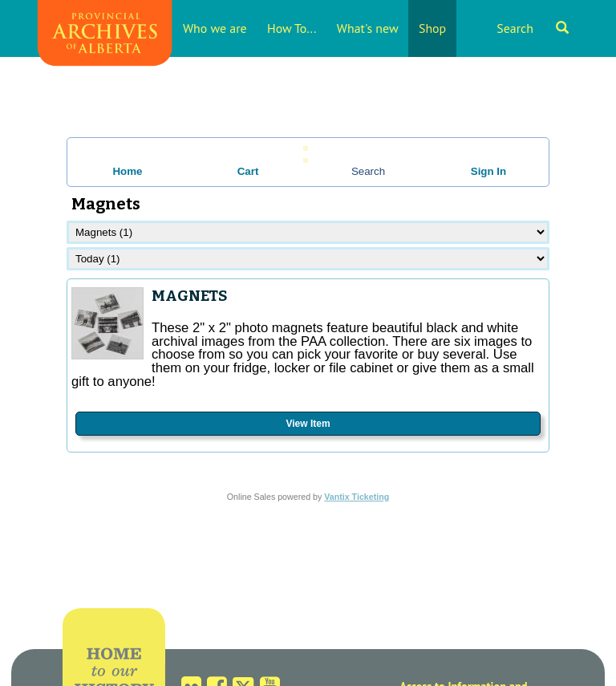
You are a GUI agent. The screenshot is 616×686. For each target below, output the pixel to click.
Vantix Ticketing (357, 497)
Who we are (215, 28)
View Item (308, 424)
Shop (432, 28)
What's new (368, 28)
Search (533, 28)
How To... (292, 28)
